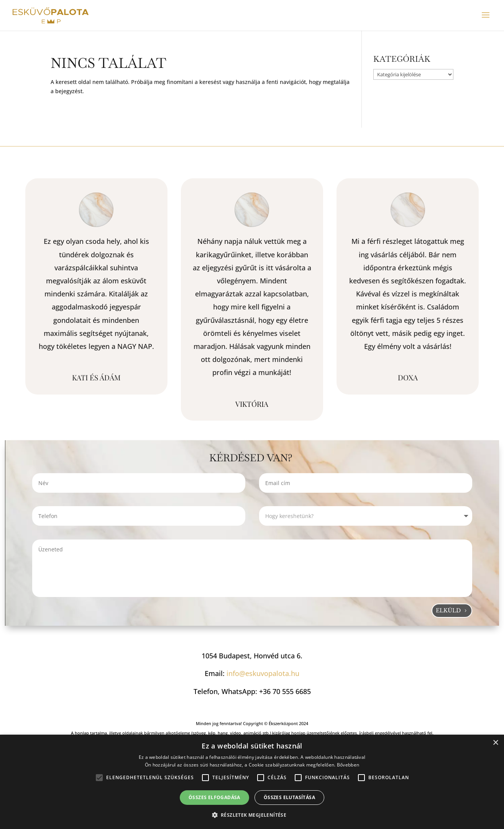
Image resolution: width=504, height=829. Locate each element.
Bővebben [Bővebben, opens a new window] (348, 765)
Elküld (448, 610)
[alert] (252, 782)
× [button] (495, 743)
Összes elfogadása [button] (214, 797)
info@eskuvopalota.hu (263, 673)
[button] (252, 815)
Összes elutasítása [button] (289, 797)
